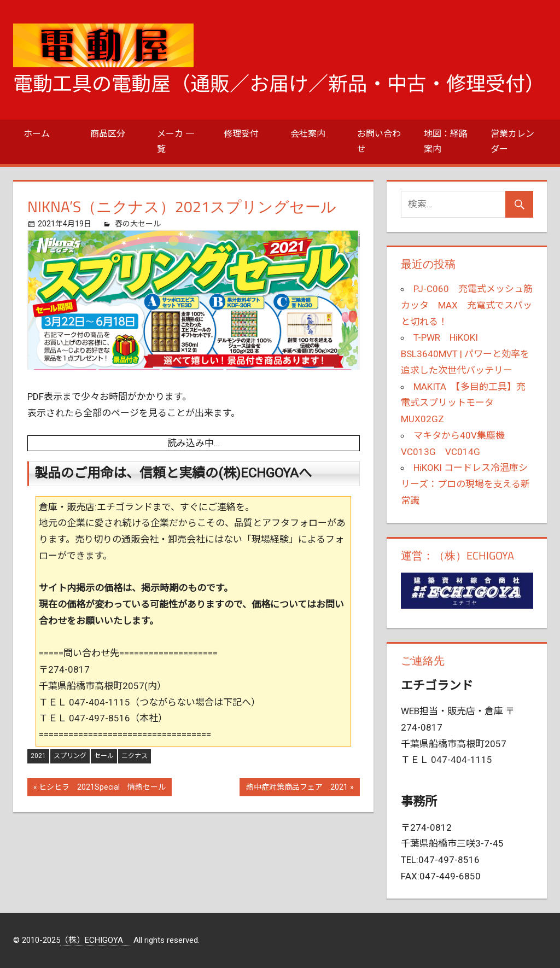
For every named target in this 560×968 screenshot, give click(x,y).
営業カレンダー (512, 141)
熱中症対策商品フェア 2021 (297, 788)
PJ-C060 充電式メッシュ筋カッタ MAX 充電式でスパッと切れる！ (467, 305)
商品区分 (108, 134)
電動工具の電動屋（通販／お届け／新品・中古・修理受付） (279, 84)
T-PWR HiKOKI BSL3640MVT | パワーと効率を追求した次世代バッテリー (465, 354)
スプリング (70, 756)
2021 (38, 756)
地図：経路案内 (446, 141)
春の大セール (138, 224)
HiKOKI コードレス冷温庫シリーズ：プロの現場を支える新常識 (465, 484)
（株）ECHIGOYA (96, 940)
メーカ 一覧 (176, 141)
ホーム (37, 134)
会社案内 (308, 134)
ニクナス (135, 756)
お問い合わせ (379, 141)
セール (104, 756)
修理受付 (241, 134)
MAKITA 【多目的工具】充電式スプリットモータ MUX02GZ (463, 403)
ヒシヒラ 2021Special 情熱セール (102, 788)
